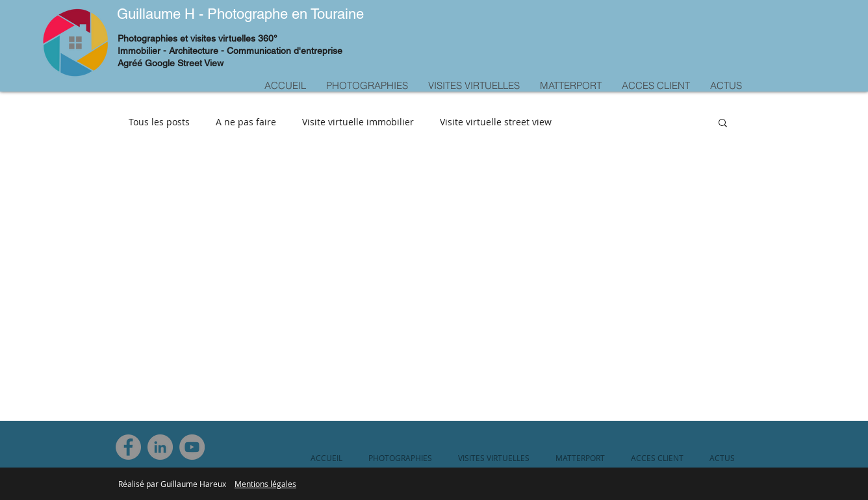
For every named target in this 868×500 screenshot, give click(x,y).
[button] (723, 124)
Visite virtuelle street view (496, 122)
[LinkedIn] (160, 447)
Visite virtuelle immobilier (358, 122)
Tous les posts (159, 122)
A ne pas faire (246, 122)
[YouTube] (192, 447)
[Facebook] (128, 447)
